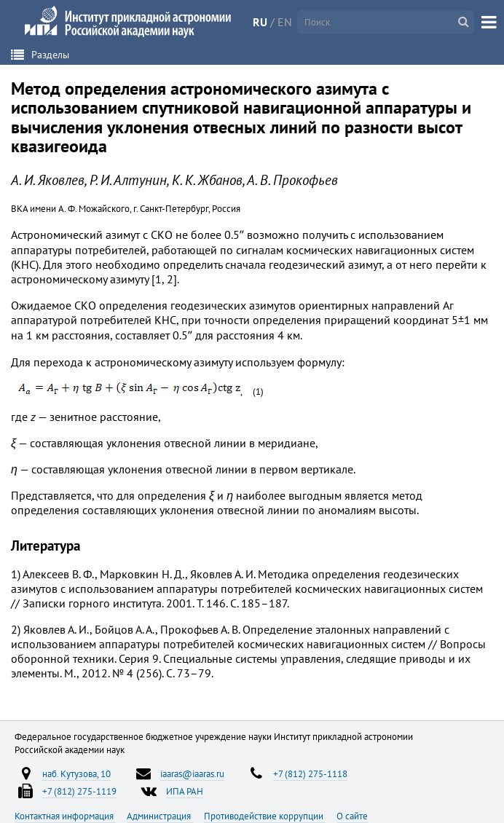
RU (260, 22)
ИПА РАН (185, 791)
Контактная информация (65, 816)
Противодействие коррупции (265, 816)
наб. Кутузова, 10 (76, 773)
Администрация (160, 816)
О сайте (352, 816)
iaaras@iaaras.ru (192, 773)
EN (285, 22)
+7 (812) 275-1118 (310, 773)
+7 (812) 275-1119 (79, 791)
